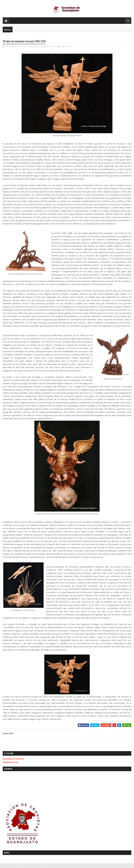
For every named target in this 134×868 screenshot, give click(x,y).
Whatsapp (127, 729)
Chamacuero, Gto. (11, 766)
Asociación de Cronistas (13, 762)
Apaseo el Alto (67, 50)
